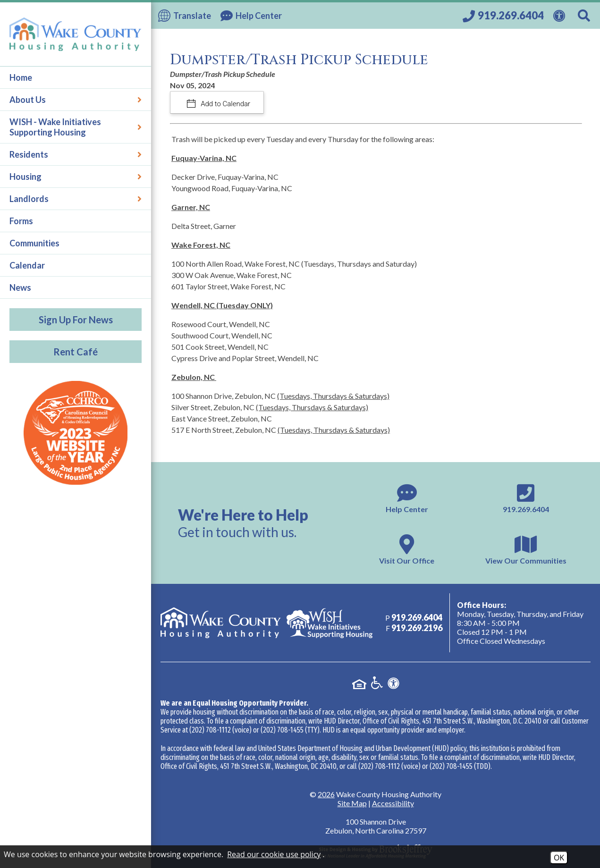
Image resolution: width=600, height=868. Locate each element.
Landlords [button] (76, 199)
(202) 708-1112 (210, 730)
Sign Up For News (76, 320)
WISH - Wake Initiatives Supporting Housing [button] (76, 127)
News (20, 287)
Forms (21, 221)
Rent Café (76, 352)
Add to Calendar (225, 104)
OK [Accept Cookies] (559, 858)
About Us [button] (76, 100)
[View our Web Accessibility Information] (561, 15)
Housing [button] (76, 177)
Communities (34, 243)
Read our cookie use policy (274, 854)
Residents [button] (76, 154)
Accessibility (393, 803)
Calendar (27, 265)
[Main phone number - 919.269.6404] (526, 497)
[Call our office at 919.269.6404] (503, 16)
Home (21, 77)
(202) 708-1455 (282, 730)
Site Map (352, 803)
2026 (326, 794)
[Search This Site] (585, 16)
